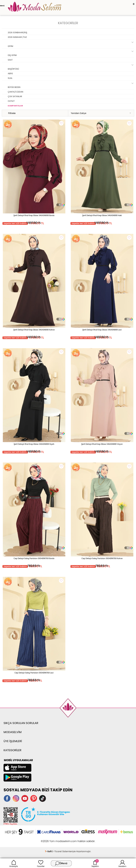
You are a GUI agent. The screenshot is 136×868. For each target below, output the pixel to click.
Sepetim (95, 863)
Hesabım (122, 863)
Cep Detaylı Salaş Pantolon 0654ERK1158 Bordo (34, 558)
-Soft (49, 851)
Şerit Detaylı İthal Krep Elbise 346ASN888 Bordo (34, 215)
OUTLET (11, 101)
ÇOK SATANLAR (15, 96)
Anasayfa (14, 863)
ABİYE (10, 74)
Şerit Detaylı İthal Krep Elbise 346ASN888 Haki (102, 215)
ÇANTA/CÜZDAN (15, 92)
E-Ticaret (57, 851)
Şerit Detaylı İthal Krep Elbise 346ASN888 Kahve (34, 330)
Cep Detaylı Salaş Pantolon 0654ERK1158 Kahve (102, 558)
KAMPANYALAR (15, 106)
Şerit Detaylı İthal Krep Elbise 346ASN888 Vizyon (102, 444)
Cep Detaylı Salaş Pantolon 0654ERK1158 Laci (34, 673)
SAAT (10, 60)
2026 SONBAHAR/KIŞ (17, 32)
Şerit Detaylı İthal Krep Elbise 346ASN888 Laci (102, 330)
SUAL (10, 78)
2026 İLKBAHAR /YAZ (17, 37)
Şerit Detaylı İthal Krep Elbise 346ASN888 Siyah (34, 444)
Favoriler (41, 863)
